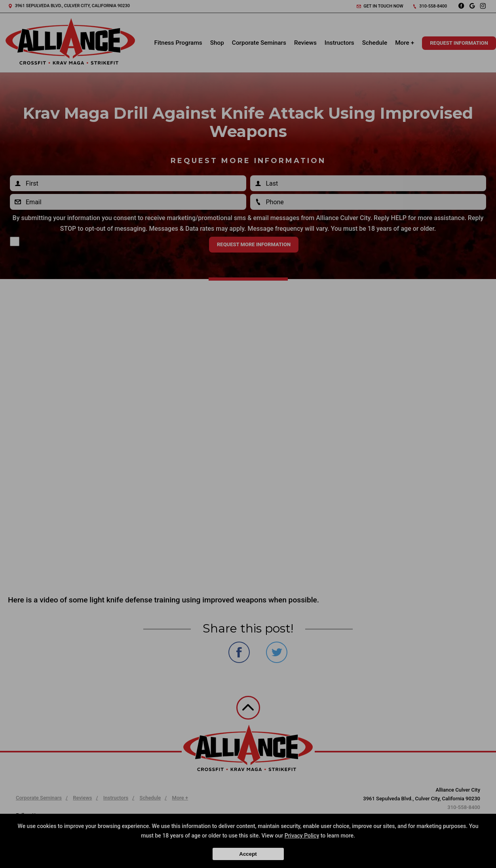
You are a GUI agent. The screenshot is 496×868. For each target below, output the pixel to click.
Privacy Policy (302, 836)
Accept (248, 854)
